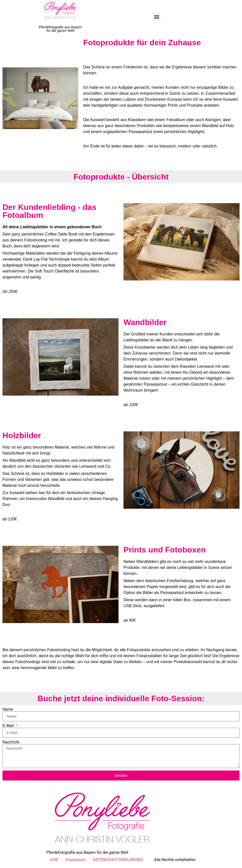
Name (8, 709)
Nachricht (11, 742)
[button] (156, 17)
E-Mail (9, 726)
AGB (54, 860)
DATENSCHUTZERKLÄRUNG (118, 860)
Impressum (75, 860)
